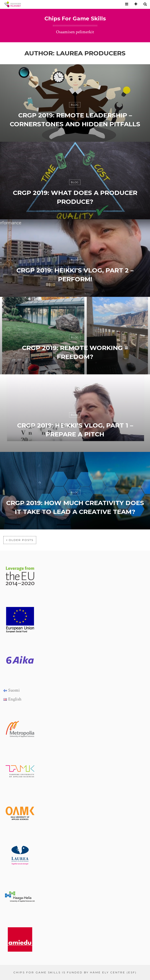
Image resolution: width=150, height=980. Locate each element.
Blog (75, 105)
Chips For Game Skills (75, 18)
